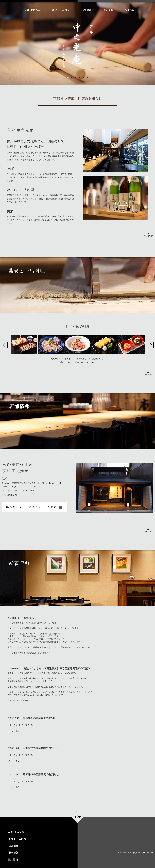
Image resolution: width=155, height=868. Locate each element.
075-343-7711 (26, 701)
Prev (5, 345)
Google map (55, 483)
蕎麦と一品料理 (61, 10)
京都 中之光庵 (32, 10)
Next (151, 345)
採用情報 (130, 10)
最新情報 (108, 10)
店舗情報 (86, 10)
